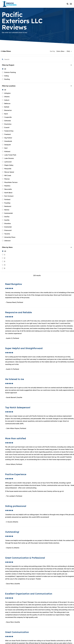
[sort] (64, 51)
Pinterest (8, 610)
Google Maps (9, 616)
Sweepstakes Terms (43, 640)
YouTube (8, 606)
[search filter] (10, 59)
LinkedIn (8, 604)
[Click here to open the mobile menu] (71, 4)
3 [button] (44, 489)
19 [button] (49, 489)
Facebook (8, 601)
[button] (68, 4)
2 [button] (42, 489)
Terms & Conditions (31, 640)
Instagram (8, 614)
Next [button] (53, 489)
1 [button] (40, 489)
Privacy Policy (37, 638)
